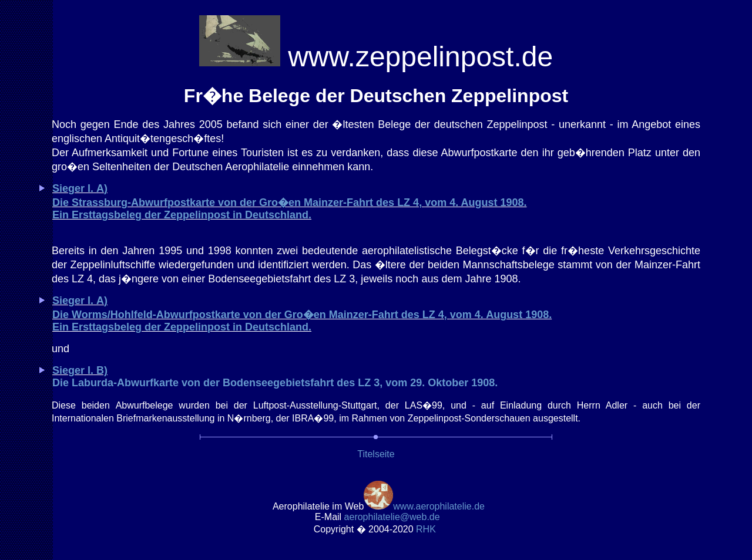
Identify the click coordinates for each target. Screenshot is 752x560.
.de (392, 517)
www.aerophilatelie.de (439, 506)
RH (427, 529)
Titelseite (376, 454)
